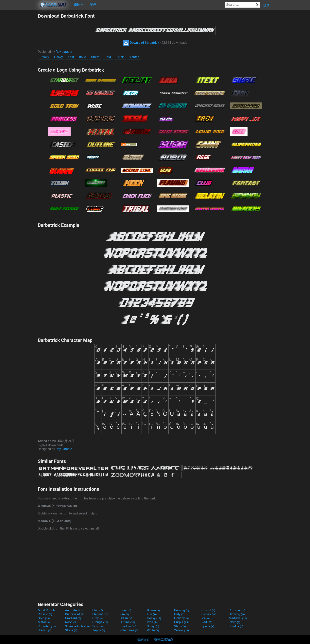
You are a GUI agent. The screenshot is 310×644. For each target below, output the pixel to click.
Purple (181, 622)
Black (99, 610)
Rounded (47, 626)
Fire (124, 614)
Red (207, 622)
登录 (266, 5)
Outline (127, 622)
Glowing (237, 614)
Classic (45, 614)
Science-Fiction (78, 626)
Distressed (75, 614)
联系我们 (143, 639)
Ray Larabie (64, 52)
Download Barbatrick (141, 43)
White (153, 630)
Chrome (237, 610)
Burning (182, 610)
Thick (120, 57)
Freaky (44, 57)
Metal (44, 622)
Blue (125, 610)
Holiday (181, 618)
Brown (153, 610)
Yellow (181, 630)
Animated (74, 610)
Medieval (238, 618)
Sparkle (236, 626)
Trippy (99, 630)
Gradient (73, 618)
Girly (179, 614)
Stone (71, 630)
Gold (44, 618)
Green (127, 618)
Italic (82, 57)
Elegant (100, 614)
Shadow (128, 626)
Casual (208, 610)
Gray (97, 618)
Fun (152, 614)
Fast (71, 57)
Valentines (129, 630)
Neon (71, 622)
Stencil (44, 630)
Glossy (209, 614)
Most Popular (47, 610)
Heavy (59, 57)
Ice (206, 618)
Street (95, 57)
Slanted (134, 57)
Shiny (180, 626)
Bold (108, 57)
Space (208, 626)
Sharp (153, 626)
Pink (153, 622)
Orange (100, 622)
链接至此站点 (164, 639)
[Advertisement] (19, 72)
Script (98, 626)
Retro (234, 622)
